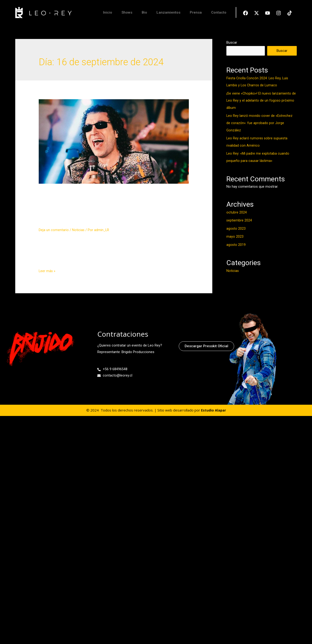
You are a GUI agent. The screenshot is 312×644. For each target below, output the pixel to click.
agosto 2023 (236, 227)
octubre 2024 (237, 211)
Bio (144, 12)
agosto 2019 (236, 243)
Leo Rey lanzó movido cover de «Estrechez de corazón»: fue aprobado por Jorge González (260, 122)
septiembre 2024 (239, 219)
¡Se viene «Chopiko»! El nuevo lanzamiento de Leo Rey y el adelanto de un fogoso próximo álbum (261, 100)
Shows (127, 12)
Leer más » (47, 283)
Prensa (196, 12)
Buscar (232, 42)
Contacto (219, 12)
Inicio (108, 12)
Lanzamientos (168, 12)
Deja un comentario (54, 242)
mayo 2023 (235, 235)
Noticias (78, 242)
